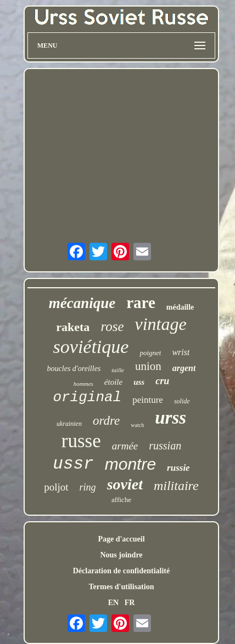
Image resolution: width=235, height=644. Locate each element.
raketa (73, 327)
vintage (161, 324)
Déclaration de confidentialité (122, 571)
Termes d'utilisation (122, 587)
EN (113, 603)
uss (139, 382)
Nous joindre (121, 555)
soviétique (91, 347)
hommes (83, 384)
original (87, 397)
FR (130, 603)
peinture (148, 400)
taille (118, 370)
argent (184, 368)
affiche (121, 500)
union (148, 366)
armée (125, 446)
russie (178, 468)
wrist (181, 352)
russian (165, 446)
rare (141, 303)
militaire (176, 486)
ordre (106, 421)
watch (137, 425)
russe (81, 441)
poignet (150, 353)
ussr (73, 464)
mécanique (82, 303)
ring (88, 487)
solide (182, 401)
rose (112, 326)
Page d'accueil (121, 539)
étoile (113, 382)
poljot (56, 487)
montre (130, 464)
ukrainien (69, 424)
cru (162, 381)
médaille (180, 307)
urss (170, 418)
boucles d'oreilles (74, 369)
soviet (125, 484)
